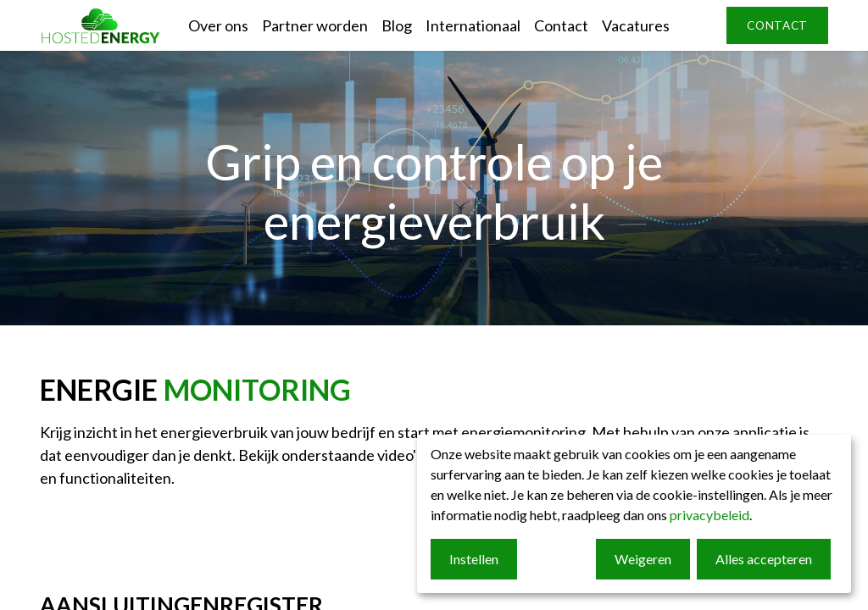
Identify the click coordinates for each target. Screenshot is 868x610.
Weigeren (643, 559)
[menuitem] (218, 26)
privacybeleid (709, 515)
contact (777, 25)
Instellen (474, 559)
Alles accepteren (764, 559)
